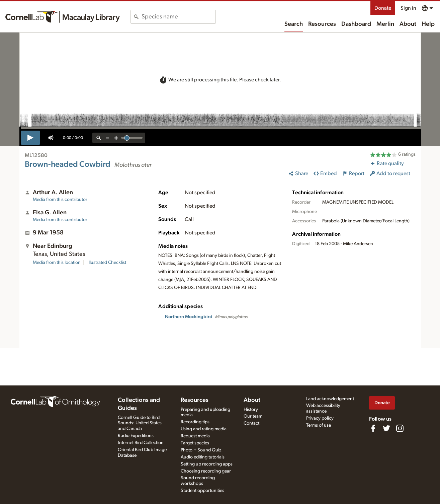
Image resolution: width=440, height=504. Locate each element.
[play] (30, 138)
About (408, 24)
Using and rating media (204, 429)
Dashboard (356, 24)
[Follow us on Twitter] (386, 428)
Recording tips (195, 422)
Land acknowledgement (330, 399)
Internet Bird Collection (141, 443)
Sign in (408, 8)
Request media (195, 436)
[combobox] (179, 17)
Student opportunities (202, 491)
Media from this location (57, 263)
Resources (322, 24)
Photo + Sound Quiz (201, 450)
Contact (251, 423)
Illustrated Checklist (107, 263)
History (251, 410)
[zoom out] (107, 138)
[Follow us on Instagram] (400, 428)
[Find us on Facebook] (373, 428)
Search (294, 24)
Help (428, 24)
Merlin (385, 24)
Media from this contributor (60, 200)
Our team (253, 416)
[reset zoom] (99, 138)
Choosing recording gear (206, 471)
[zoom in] (116, 138)
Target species (195, 443)
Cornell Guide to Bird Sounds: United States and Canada (140, 423)
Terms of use (319, 425)
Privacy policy (320, 418)
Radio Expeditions (136, 436)
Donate (383, 8)
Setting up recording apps (207, 464)
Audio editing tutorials (203, 457)
